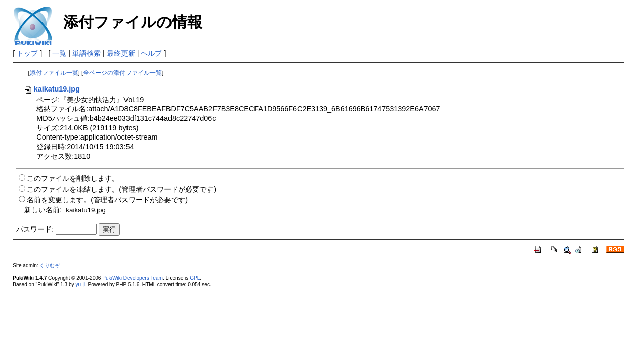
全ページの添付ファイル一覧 (122, 73)
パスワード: (35, 229)
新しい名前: (43, 210)
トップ (27, 53)
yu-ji (80, 284)
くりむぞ (50, 266)
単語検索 (87, 53)
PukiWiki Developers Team (133, 278)
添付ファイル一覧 (54, 73)
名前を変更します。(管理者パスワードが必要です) (107, 200)
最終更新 (121, 53)
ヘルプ (151, 53)
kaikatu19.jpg (52, 89)
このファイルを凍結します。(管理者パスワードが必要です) (121, 189)
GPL (195, 278)
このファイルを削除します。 (73, 178)
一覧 (59, 53)
